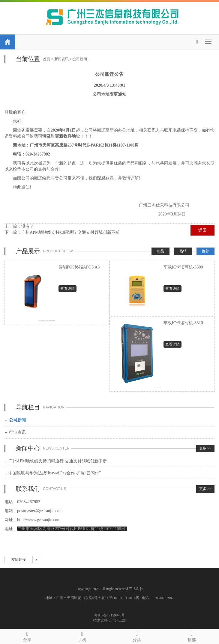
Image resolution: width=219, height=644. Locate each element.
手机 (82, 636)
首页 (46, 59)
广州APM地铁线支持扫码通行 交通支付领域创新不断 (70, 232)
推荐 (205, 251)
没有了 (28, 226)
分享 (27, 636)
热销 (183, 251)
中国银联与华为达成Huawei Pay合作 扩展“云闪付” (55, 473)
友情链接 (19, 559)
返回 (202, 230)
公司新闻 (80, 59)
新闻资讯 (61, 59)
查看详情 (67, 289)
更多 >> (205, 448)
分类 (137, 636)
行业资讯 (17, 432)
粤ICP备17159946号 (110, 615)
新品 (160, 251)
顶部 (192, 636)
